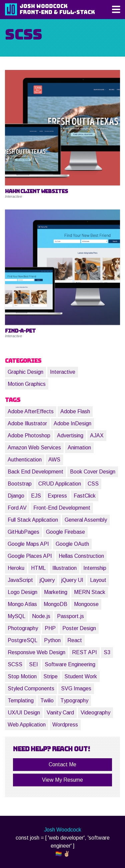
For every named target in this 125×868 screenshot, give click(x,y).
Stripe (50, 676)
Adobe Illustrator (27, 423)
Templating (21, 701)
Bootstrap (20, 484)
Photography (23, 628)
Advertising (70, 436)
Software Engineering (70, 664)
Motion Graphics (27, 384)
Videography (95, 713)
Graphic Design (25, 372)
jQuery (47, 580)
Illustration (64, 568)
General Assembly (86, 520)
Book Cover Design (93, 472)
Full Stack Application (33, 520)
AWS (54, 460)
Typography (74, 701)
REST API (84, 652)
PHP (50, 628)
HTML (38, 568)
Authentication (25, 460)
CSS (93, 484)
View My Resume (62, 780)
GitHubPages (23, 532)
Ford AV (17, 508)
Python (52, 640)
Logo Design (22, 592)
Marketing (56, 592)
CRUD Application (60, 484)
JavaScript (20, 580)
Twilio (47, 701)
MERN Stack (90, 592)
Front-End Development (62, 508)
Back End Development (35, 472)
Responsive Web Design (36, 652)
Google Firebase (65, 532)
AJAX (97, 436)
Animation (79, 448)
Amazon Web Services (34, 448)
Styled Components (31, 688)
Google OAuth (72, 544)
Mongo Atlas (22, 604)
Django (16, 496)
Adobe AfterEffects (31, 411)
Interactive (63, 372)
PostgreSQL (22, 640)
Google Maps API (28, 544)
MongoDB (55, 604)
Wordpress (65, 725)
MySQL (16, 616)
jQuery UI (72, 580)
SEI (33, 664)
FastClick (85, 496)
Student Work (81, 676)
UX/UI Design (24, 713)
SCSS (15, 664)
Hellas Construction (81, 556)
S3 (107, 652)
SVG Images (76, 688)
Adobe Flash (75, 411)
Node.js (41, 616)
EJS (36, 496)
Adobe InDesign (72, 423)
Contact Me (62, 764)
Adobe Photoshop (29, 436)
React (75, 640)
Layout (98, 580)
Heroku (16, 568)
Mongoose (86, 604)
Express (57, 496)
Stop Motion (22, 676)
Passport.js (70, 616)
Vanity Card (60, 713)
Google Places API (30, 556)
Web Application (27, 725)
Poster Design (79, 628)
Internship (95, 568)
